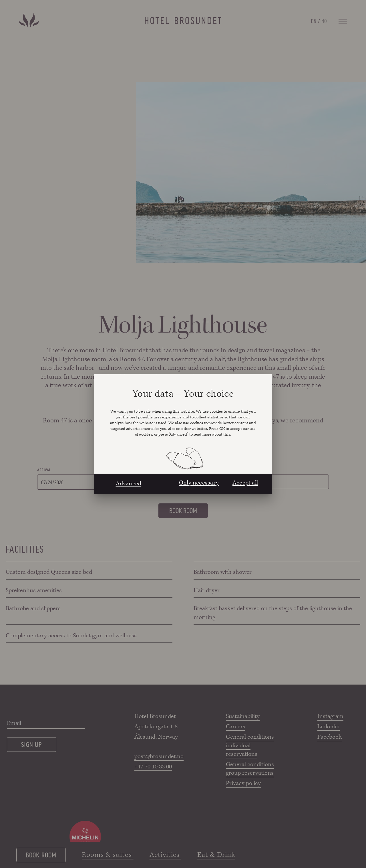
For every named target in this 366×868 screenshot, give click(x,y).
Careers (236, 727)
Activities (165, 855)
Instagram (330, 716)
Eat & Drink (216, 855)
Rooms (266, 470)
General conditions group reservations (250, 769)
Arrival (44, 470)
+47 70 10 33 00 (153, 767)
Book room (41, 855)
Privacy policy (243, 783)
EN (314, 21)
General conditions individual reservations (250, 746)
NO (324, 21)
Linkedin (329, 727)
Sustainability (243, 716)
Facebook (330, 737)
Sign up (32, 744)
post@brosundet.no (159, 756)
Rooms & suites (108, 855)
